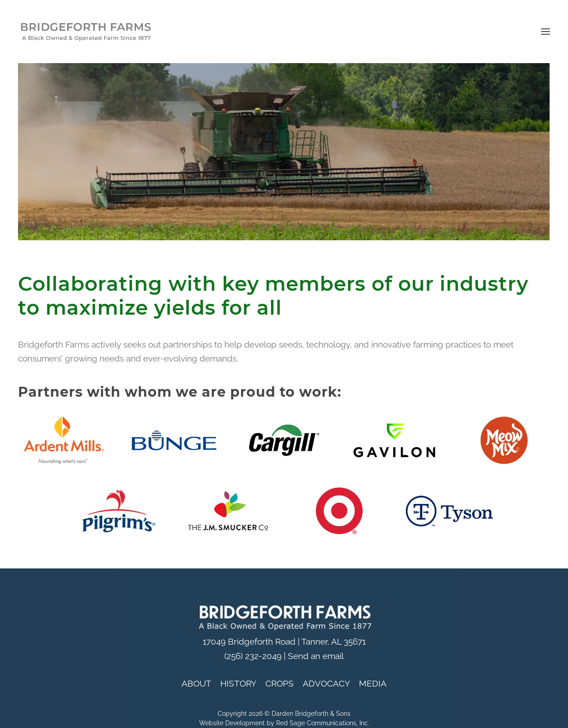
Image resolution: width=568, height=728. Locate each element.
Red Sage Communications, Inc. (323, 723)
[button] (545, 32)
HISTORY (238, 684)
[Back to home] (86, 32)
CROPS (279, 684)
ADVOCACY (326, 684)
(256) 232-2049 (253, 656)
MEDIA (373, 684)
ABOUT (196, 684)
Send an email (316, 656)
